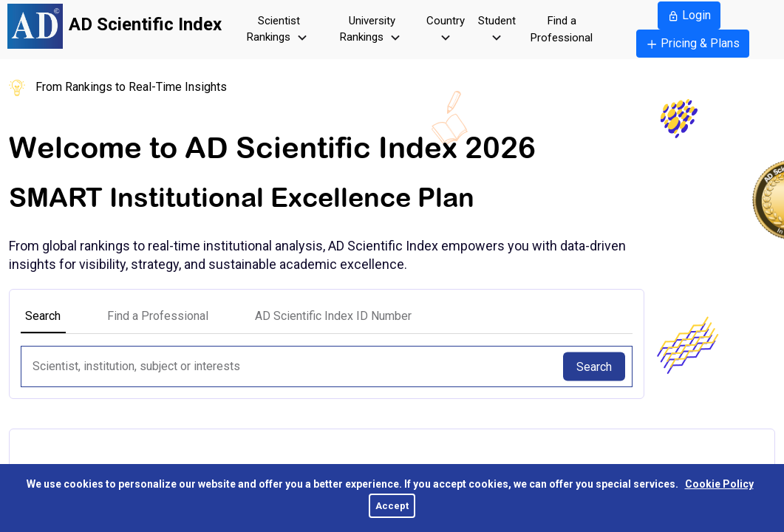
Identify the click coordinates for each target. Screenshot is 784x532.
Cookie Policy (719, 484)
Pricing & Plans (693, 43)
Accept (392, 506)
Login (689, 15)
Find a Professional (562, 29)
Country (446, 30)
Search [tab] (43, 316)
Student (497, 30)
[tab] (334, 316)
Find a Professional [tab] (158, 316)
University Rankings (372, 30)
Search (594, 366)
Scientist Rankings (279, 30)
